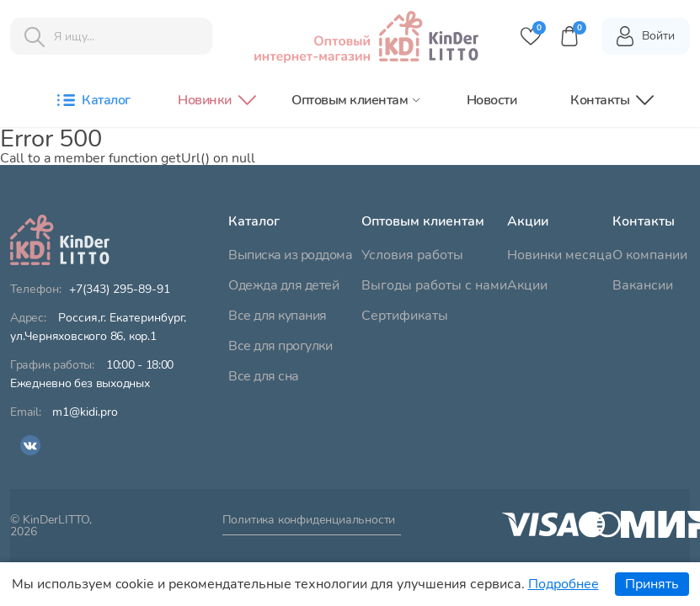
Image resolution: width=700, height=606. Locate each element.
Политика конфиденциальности (309, 521)
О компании (650, 255)
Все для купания (278, 316)
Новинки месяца (560, 255)
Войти (645, 36)
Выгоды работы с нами (434, 285)
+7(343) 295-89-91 (120, 290)
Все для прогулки (280, 346)
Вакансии (643, 285)
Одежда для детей (283, 285)
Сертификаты (405, 316)
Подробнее (564, 584)
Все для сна (264, 376)
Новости (492, 100)
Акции (527, 285)
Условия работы (412, 255)
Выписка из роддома (290, 255)
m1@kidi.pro (85, 412)
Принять (652, 584)
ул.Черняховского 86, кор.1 (98, 327)
